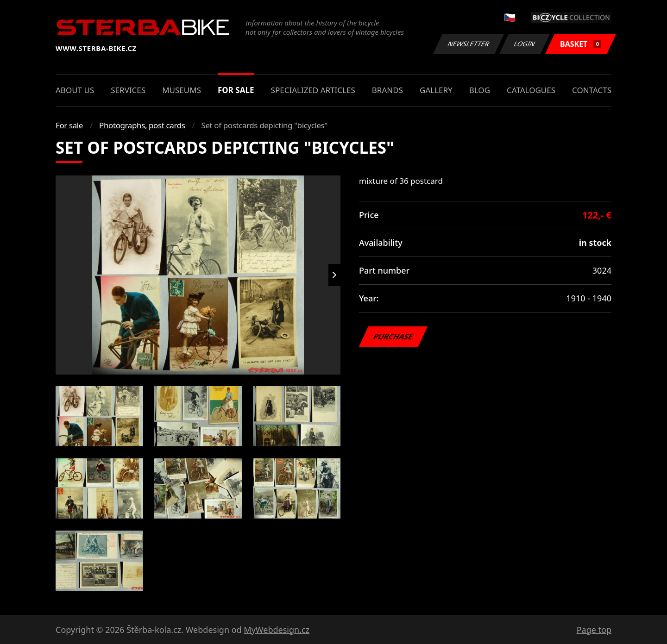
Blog (480, 90)
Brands (387, 90)
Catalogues (531, 90)
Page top (594, 630)
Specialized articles (313, 90)
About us (75, 90)
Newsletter (468, 44)
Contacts (592, 90)
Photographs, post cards (142, 125)
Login (525, 44)
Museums (182, 90)
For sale (236, 90)
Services (128, 90)
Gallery (436, 90)
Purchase (393, 337)
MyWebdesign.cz (277, 630)
